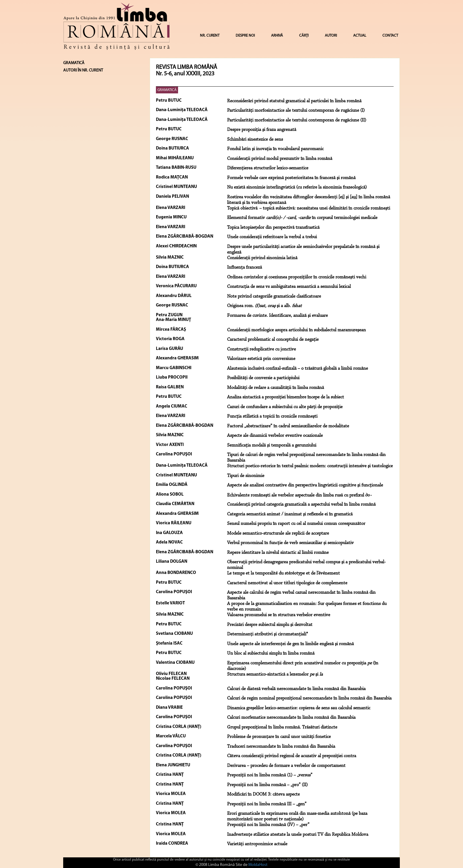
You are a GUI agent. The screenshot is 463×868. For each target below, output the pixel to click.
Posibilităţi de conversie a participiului (263, 378)
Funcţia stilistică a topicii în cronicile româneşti (272, 416)
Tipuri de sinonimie (246, 476)
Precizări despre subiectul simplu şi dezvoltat (270, 625)
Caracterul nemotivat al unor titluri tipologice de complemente (287, 583)
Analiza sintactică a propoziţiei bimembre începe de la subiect (286, 397)
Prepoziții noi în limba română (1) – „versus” (270, 775)
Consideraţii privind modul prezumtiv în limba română (280, 159)
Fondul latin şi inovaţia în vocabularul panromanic (275, 149)
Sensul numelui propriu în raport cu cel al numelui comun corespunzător (296, 524)
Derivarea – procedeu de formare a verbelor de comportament (286, 766)
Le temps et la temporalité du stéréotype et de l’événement (283, 573)
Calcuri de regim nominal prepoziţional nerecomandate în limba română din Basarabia (309, 698)
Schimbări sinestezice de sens (255, 139)
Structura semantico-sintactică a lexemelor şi (275, 674)
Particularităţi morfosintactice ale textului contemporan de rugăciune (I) (296, 111)
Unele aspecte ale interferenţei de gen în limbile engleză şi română (290, 644)
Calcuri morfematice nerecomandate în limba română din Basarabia (291, 718)
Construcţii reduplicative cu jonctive (261, 349)
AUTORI (331, 36)
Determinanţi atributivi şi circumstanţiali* (268, 634)
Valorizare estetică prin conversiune (261, 359)
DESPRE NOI (245, 36)
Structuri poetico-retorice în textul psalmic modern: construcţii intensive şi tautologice (310, 466)
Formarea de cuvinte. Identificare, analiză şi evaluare (277, 316)
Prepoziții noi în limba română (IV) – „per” (268, 825)
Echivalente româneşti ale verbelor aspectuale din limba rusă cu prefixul (299, 495)
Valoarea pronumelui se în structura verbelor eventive (279, 615)
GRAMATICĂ (167, 90)
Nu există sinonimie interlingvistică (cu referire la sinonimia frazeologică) (297, 187)
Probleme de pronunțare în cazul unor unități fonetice (279, 737)
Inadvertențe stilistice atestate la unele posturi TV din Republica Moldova (298, 835)
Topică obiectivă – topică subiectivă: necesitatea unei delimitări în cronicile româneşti (309, 208)
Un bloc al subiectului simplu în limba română (271, 653)
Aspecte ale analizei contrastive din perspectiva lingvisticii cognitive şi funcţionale (305, 485)
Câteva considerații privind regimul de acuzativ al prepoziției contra (292, 756)
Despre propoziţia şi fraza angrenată (262, 130)
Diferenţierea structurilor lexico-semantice (268, 168)
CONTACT (390, 36)
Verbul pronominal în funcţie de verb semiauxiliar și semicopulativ (290, 543)
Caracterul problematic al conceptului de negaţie (273, 340)
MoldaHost (258, 865)
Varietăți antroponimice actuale (257, 844)
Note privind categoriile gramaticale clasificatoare (274, 296)
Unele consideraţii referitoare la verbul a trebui (272, 237)
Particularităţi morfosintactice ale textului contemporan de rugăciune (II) (297, 120)
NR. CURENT (210, 36)
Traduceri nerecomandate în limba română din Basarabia (281, 747)
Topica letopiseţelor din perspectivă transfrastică (273, 228)
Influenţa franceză (244, 267)
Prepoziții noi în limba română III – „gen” (267, 804)
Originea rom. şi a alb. (264, 306)
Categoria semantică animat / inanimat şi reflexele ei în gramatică (290, 514)
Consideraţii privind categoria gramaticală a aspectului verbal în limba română (301, 504)
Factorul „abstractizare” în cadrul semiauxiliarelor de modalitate (288, 426)
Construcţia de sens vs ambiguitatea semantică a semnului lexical (289, 287)
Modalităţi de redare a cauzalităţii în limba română (275, 388)
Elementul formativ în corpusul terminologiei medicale (302, 218)
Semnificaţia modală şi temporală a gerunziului (272, 445)
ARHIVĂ (277, 36)
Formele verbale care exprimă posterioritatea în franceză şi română (291, 178)
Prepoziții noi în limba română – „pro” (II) (267, 785)
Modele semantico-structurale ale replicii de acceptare (278, 533)
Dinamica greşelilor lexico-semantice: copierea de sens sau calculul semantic (299, 708)
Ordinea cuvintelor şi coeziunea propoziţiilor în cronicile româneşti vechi (297, 277)
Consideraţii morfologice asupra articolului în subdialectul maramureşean (296, 330)
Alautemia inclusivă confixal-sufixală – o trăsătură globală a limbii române (297, 369)
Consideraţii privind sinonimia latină (262, 258)
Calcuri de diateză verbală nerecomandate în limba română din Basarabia (296, 689)
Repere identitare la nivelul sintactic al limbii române (278, 553)
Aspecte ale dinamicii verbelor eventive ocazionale (275, 436)
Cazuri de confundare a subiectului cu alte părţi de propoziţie (285, 407)
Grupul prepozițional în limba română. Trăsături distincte (282, 727)
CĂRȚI (304, 36)
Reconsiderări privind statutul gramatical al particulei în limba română (294, 101)
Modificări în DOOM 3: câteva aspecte (263, 794)
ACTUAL (360, 36)
